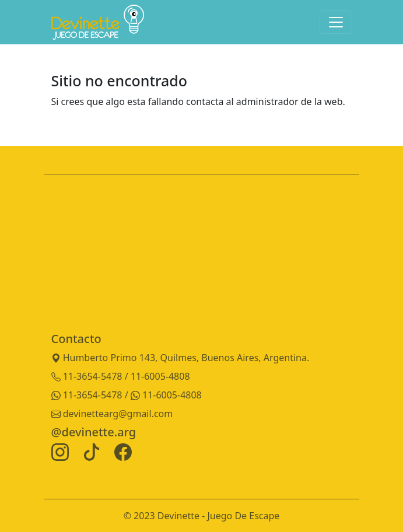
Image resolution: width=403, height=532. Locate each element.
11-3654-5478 (88, 395)
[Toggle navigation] (336, 22)
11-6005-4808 (166, 395)
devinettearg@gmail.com (112, 414)
